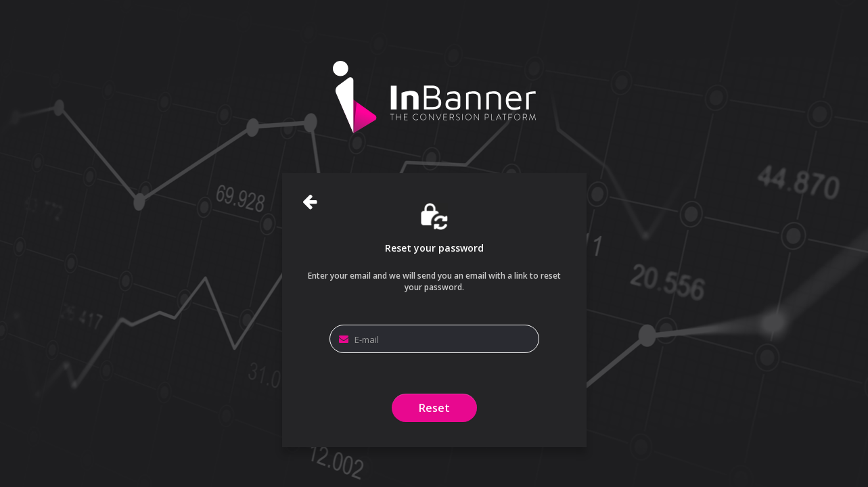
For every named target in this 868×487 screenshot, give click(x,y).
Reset (434, 408)
